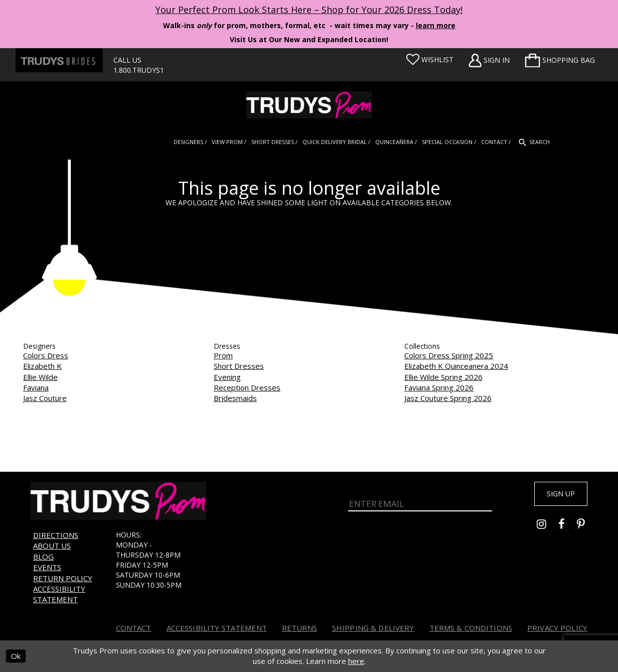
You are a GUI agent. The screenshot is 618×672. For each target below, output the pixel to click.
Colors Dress (46, 355)
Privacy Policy (557, 628)
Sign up (556, 495)
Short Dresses (239, 366)
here (356, 661)
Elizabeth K (42, 366)
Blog (43, 557)
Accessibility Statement (59, 594)
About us (52, 546)
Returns (299, 628)
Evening (227, 377)
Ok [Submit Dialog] (16, 656)
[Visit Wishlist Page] (430, 60)
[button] (560, 60)
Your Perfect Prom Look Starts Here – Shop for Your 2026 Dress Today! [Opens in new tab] (309, 10)
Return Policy (63, 578)
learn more (436, 25)
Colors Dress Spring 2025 (449, 355)
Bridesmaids (235, 398)
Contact (134, 628)
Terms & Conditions (471, 628)
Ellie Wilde (40, 377)
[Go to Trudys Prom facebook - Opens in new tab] (568, 529)
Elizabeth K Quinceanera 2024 (456, 366)
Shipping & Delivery (373, 628)
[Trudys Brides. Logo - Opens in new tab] (59, 60)
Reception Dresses (247, 387)
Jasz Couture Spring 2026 (448, 398)
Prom (223, 355)
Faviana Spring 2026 (439, 387)
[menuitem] (560, 60)
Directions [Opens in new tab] (56, 535)
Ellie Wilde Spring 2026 (443, 377)
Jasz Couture (45, 398)
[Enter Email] (420, 501)
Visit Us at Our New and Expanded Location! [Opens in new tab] (309, 39)
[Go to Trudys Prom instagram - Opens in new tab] (548, 529)
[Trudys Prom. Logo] (309, 105)
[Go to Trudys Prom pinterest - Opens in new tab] (586, 529)
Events (47, 567)
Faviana (36, 387)
